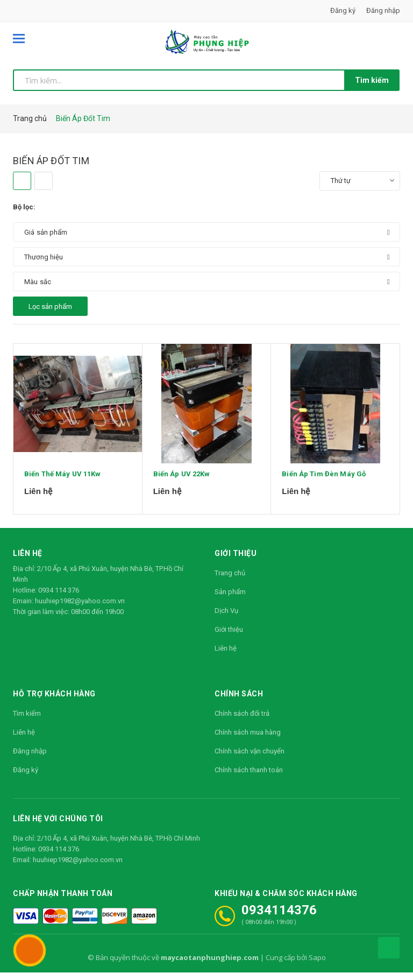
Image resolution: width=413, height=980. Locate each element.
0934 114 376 (59, 598)
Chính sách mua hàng (248, 740)
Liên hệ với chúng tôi (58, 826)
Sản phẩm (230, 599)
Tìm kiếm (372, 80)
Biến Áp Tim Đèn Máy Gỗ (324, 486)
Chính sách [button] (239, 701)
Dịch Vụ (226, 618)
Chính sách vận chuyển (250, 759)
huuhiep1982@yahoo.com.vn (80, 608)
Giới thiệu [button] (236, 561)
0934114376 (279, 918)
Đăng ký (343, 10)
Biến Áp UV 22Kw (182, 486)
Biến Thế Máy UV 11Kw (63, 486)
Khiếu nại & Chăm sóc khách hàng (286, 901)
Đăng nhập (383, 10)
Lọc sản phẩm (50, 306)
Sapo (317, 965)
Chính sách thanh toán (249, 777)
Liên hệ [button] (28, 561)
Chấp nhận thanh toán (63, 901)
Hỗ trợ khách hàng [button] (54, 701)
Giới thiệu (229, 637)
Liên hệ (226, 656)
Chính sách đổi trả (242, 721)
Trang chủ (230, 580)
